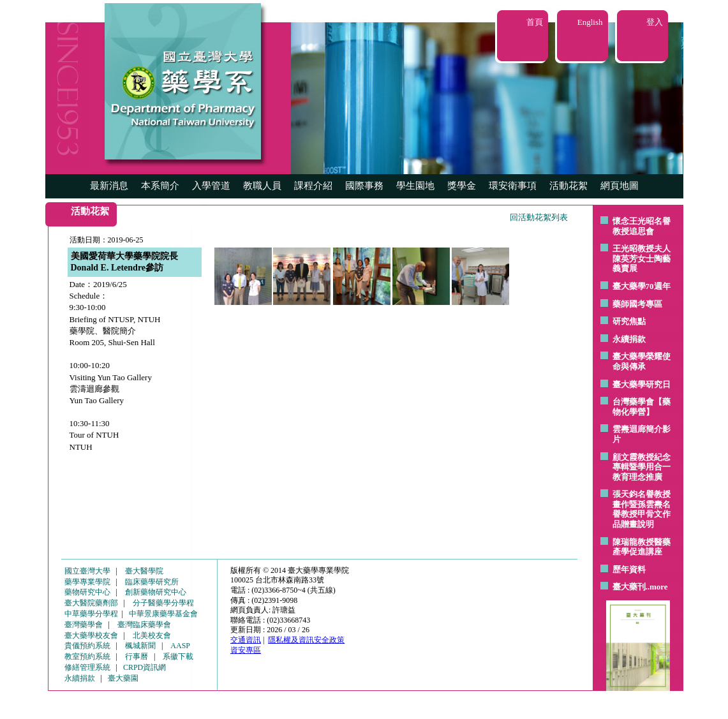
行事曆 (137, 656)
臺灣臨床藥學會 (144, 625)
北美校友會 (152, 635)
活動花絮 (568, 186)
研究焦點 (629, 321)
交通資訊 (246, 640)
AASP (180, 646)
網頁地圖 (620, 186)
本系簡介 (160, 186)
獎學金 (462, 186)
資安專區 (246, 650)
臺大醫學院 (144, 571)
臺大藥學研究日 (642, 384)
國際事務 (364, 186)
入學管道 (211, 186)
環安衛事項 (513, 186)
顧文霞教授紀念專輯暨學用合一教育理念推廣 (642, 467)
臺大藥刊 (629, 587)
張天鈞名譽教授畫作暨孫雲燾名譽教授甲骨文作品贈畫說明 (642, 509)
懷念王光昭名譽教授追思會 (642, 226)
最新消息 (109, 186)
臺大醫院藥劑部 (91, 603)
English (590, 22)
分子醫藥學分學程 (163, 603)
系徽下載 (178, 656)
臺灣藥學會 (84, 625)
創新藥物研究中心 (156, 592)
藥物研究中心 (87, 592)
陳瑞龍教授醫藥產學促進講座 (642, 547)
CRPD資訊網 (145, 667)
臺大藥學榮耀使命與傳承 (642, 361)
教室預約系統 (87, 656)
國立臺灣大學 (87, 571)
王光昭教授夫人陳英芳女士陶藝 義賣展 (642, 258)
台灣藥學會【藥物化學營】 (642, 407)
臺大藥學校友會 (91, 635)
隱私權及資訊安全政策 (306, 640)
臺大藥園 (123, 678)
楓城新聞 (140, 646)
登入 (655, 22)
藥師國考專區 (637, 304)
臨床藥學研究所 (152, 582)
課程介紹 (313, 186)
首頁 (535, 22)
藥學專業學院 (87, 582)
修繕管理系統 (87, 667)
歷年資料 (629, 569)
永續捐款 (629, 339)
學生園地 (415, 186)
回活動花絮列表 (539, 217)
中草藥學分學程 (91, 614)
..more (657, 587)
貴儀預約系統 (87, 646)
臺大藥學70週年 (642, 286)
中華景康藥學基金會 (163, 614)
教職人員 (262, 186)
